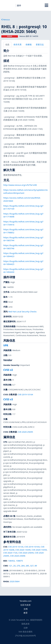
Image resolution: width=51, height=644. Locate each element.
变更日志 (40, 44)
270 (18, 566)
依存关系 (18, 44)
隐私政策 (26, 624)
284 (23, 566)
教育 (26, 613)
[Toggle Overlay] (46, 5)
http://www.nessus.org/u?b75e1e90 (20, 185)
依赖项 (29, 44)
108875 (19, 561)
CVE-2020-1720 (10, 553)
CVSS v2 (8, 370)
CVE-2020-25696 (18, 556)
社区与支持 (26, 605)
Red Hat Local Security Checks (22, 312)
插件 (19, 5)
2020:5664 (15, 581)
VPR (6, 345)
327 (32, 566)
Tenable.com (26, 601)
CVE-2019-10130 (16, 547)
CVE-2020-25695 (25, 432)
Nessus (6, 19)
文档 (26, 609)
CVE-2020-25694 (26, 553)
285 (27, 566)
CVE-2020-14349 (23, 550)
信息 (7, 44)
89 (36, 566)
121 (10, 566)
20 (14, 566)
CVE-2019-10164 (25, 394)
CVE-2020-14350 (39, 550)
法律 (26, 628)
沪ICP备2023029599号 (25, 636)
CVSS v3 (8, 399)
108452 (11, 561)
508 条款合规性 (26, 632)
